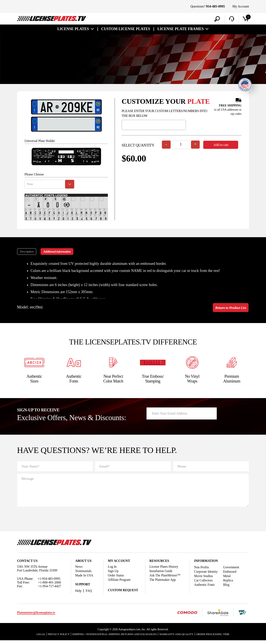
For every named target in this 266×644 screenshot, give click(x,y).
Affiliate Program (119, 583)
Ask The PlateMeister (165, 579)
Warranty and (179, 637)
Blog (227, 588)
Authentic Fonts (205, 588)
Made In (84, 579)
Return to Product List (230, 308)
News (79, 570)
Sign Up (113, 574)
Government (232, 571)
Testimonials (84, 574)
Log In (112, 570)
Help (78, 594)
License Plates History (164, 570)
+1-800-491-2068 (50, 586)
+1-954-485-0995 (49, 582)
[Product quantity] (181, 145)
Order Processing (217, 637)
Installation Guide (161, 574)
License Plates (73, 30)
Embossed (231, 575)
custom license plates (126, 30)
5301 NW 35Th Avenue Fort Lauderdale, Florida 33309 (38, 572)
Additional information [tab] (58, 252)
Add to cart (222, 145)
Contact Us (28, 564)
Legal (36, 637)
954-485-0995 (215, 6)
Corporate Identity (206, 575)
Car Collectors (204, 584)
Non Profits (202, 571)
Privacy (55, 637)
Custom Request (123, 593)
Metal (228, 579)
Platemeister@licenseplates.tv (36, 616)
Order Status (116, 579)
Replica (229, 584)
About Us (84, 564)
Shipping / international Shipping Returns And (113, 637)
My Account (241, 6)
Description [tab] (27, 252)
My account (119, 564)
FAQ (89, 594)
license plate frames (180, 30)
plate (198, 102)
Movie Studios (204, 579)
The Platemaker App (163, 583)
